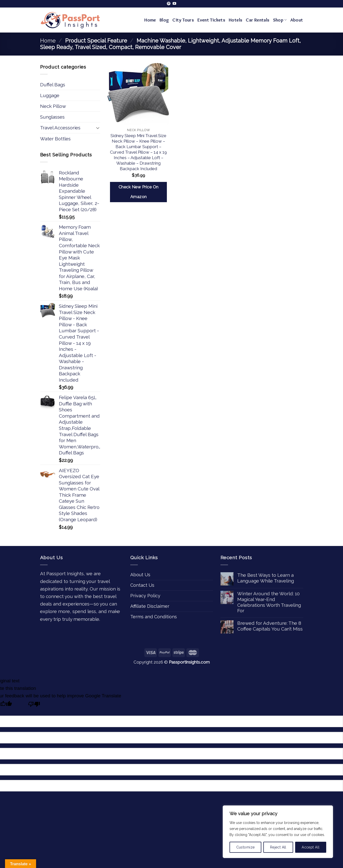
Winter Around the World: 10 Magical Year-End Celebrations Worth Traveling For (269, 602)
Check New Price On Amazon (139, 192)
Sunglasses (52, 117)
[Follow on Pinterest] (169, 4)
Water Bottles (55, 139)
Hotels (236, 20)
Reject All (278, 847)
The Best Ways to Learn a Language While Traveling (266, 578)
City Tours (183, 20)
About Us (140, 575)
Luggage (50, 95)
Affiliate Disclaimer (150, 606)
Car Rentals (258, 20)
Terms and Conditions (154, 617)
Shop (280, 20)
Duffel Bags (53, 85)
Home (150, 20)
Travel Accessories (60, 128)
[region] (278, 832)
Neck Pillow (53, 106)
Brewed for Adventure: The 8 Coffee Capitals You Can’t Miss (270, 626)
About (297, 20)
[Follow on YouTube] (174, 4)
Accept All (311, 847)
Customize (246, 847)
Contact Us (142, 585)
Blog (164, 20)
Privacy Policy (145, 596)
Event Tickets (211, 20)
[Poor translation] (34, 705)
